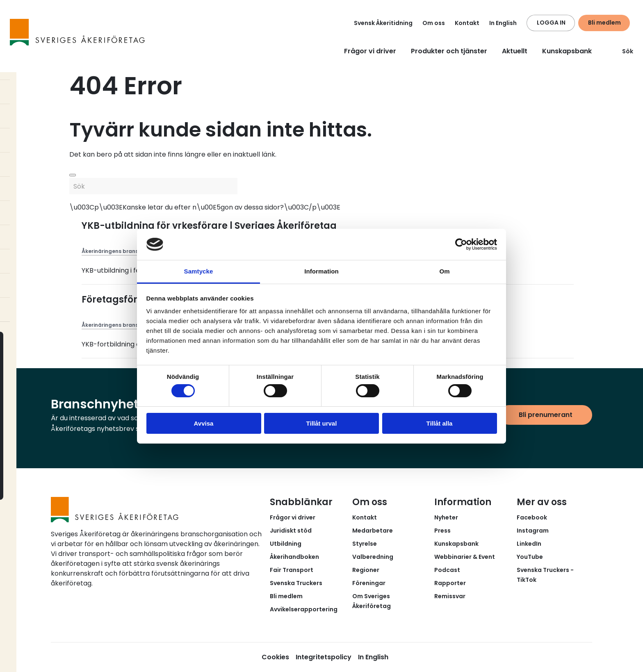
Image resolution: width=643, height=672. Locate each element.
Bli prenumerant (546, 415)
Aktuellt (515, 51)
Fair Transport (292, 570)
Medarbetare (373, 531)
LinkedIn (529, 544)
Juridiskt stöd (291, 531)
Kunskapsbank (567, 51)
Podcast (447, 570)
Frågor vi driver (370, 51)
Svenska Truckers (296, 583)
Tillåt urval (322, 423)
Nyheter (446, 517)
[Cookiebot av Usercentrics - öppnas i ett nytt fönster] (461, 244)
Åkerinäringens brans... (112, 251)
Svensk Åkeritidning (383, 23)
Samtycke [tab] (199, 271)
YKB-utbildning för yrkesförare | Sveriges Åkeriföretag (209, 226)
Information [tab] (321, 271)
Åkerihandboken (294, 557)
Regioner (366, 570)
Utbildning (286, 544)
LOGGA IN (551, 23)
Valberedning (373, 557)
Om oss (434, 23)
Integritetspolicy (324, 657)
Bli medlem (604, 23)
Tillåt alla (440, 423)
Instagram (533, 531)
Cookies (275, 657)
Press (442, 531)
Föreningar (369, 583)
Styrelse (365, 544)
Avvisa (204, 423)
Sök (623, 51)
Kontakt (467, 23)
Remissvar (450, 596)
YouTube (530, 557)
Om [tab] (444, 271)
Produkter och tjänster (449, 51)
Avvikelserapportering (304, 609)
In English (503, 23)
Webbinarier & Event (465, 557)
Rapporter (450, 583)
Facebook (532, 517)
